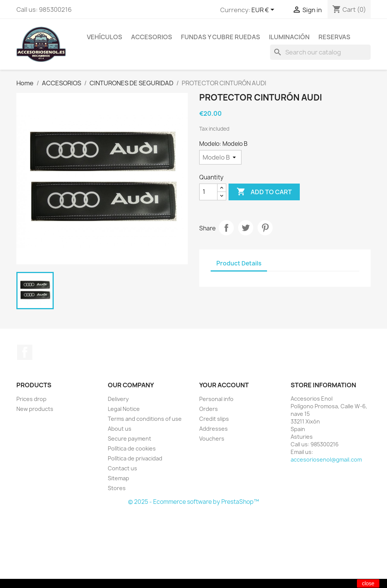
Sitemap (118, 478)
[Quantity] (208, 192)
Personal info (216, 399)
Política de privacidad (135, 458)
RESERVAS (334, 37)
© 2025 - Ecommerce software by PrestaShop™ (193, 502)
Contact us (122, 468)
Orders (209, 409)
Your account (224, 385)
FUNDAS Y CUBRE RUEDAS (221, 37)
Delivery (118, 399)
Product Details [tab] (239, 263)
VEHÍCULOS (105, 37)
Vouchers (212, 439)
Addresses (213, 429)
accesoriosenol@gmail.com (326, 459)
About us (120, 429)
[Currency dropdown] (264, 10)
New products (35, 409)
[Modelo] (220, 157)
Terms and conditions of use (145, 419)
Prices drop (31, 399)
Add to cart (264, 192)
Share (226, 228)
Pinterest (265, 228)
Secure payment (130, 439)
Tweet (246, 228)
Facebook (25, 352)
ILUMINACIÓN (289, 37)
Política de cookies (132, 448)
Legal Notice (124, 409)
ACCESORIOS (152, 37)
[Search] (320, 52)
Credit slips (214, 419)
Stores (117, 488)
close (368, 583)
